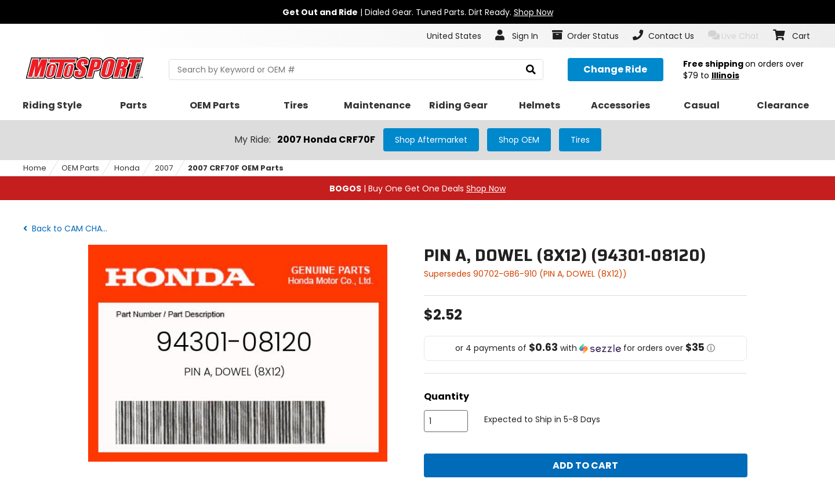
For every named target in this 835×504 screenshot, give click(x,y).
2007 (164, 168)
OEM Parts (80, 168)
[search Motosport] (356, 70)
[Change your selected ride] (616, 70)
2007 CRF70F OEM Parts (236, 168)
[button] (586, 348)
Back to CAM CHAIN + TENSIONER (69, 229)
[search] (531, 70)
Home (35, 168)
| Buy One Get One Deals (418, 188)
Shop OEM (519, 140)
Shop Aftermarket (431, 140)
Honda (127, 168)
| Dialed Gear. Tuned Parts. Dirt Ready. (418, 12)
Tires (580, 140)
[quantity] (446, 421)
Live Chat (734, 36)
